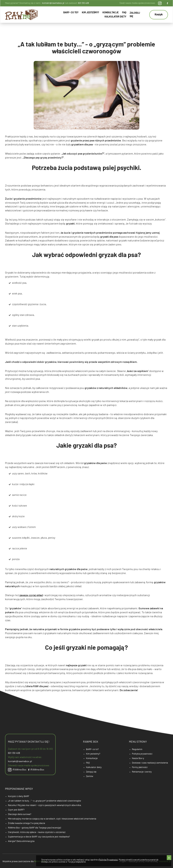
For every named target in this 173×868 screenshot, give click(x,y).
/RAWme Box (17, 770)
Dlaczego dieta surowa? (20, 814)
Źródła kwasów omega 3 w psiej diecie (27, 823)
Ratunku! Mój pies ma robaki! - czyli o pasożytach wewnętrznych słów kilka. (45, 805)
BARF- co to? (71, 13)
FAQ (124, 13)
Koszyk (159, 15)
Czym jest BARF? (16, 810)
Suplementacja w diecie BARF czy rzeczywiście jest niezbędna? (39, 837)
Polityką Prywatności (108, 860)
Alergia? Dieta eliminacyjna (21, 841)
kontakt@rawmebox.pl (53, 3)
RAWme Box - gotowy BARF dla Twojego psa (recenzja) (34, 828)
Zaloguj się (135, 15)
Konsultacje (111, 13)
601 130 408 (83, 3)
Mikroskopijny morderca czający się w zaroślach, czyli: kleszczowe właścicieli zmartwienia (52, 819)
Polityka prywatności (142, 754)
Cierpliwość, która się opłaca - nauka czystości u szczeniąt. (37, 832)
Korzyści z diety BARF (19, 796)
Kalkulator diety (115, 17)
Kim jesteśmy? (90, 13)
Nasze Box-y (138, 758)
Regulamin (137, 749)
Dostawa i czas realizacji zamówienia (150, 763)
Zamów (90, 776)
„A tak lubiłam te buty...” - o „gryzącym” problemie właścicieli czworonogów (44, 801)
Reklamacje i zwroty (142, 772)
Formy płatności (140, 767)
